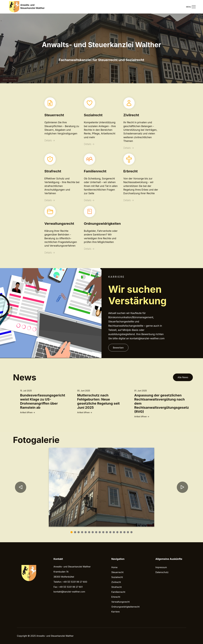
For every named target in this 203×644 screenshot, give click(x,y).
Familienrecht (118, 592)
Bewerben (118, 348)
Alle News (183, 377)
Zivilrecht (116, 582)
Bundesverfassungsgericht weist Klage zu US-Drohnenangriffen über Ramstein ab (43, 401)
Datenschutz (162, 572)
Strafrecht (117, 587)
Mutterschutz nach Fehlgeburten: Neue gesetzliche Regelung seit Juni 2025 (98, 401)
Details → (50, 140)
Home (114, 567)
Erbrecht (116, 597)
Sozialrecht (117, 577)
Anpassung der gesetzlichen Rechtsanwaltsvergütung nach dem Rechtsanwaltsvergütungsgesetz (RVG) (162, 403)
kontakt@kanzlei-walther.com (69, 592)
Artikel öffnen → (28, 412)
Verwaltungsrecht (121, 602)
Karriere (116, 612)
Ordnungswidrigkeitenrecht (125, 607)
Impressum (161, 567)
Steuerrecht (117, 572)
